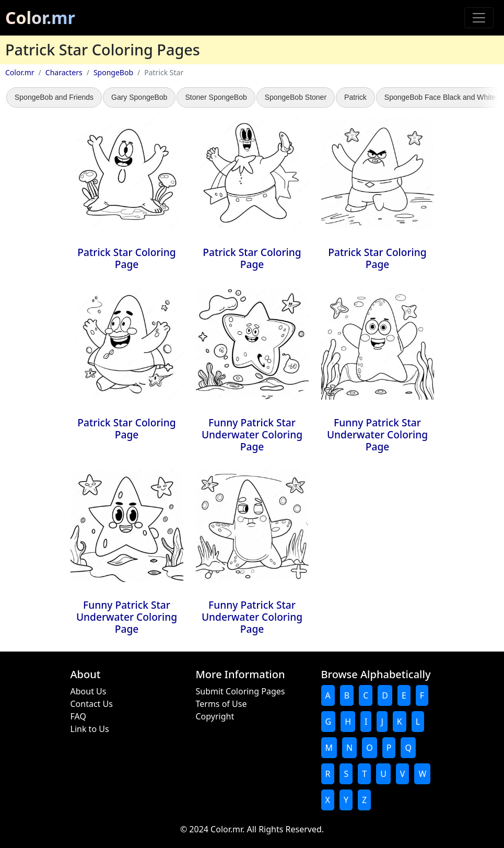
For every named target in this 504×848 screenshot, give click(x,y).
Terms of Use (221, 704)
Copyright (215, 716)
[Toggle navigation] (479, 18)
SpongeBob (113, 72)
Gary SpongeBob (139, 97)
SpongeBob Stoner (296, 97)
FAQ (78, 716)
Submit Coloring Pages (241, 691)
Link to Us (90, 729)
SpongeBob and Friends (54, 97)
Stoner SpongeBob (216, 97)
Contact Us (92, 704)
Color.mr (40, 18)
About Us (89, 691)
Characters (64, 72)
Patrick (355, 97)
